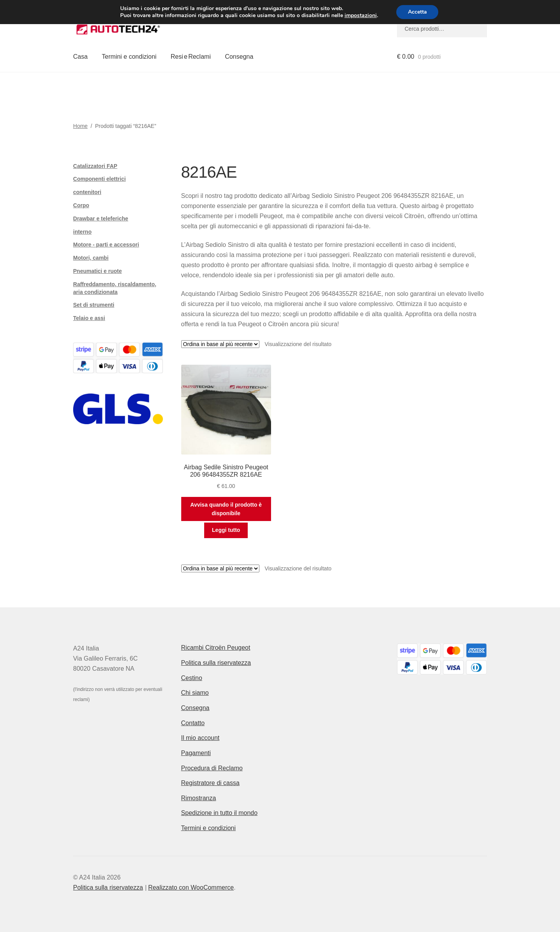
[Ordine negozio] (220, 344)
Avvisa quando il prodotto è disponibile (226, 509)
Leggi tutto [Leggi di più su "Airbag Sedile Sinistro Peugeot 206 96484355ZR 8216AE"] (226, 530)
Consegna (239, 57)
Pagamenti (196, 753)
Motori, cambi (91, 258)
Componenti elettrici (99, 179)
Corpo (81, 205)
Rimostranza (199, 798)
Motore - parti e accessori (106, 245)
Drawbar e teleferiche (101, 219)
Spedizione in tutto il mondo (220, 813)
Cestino (192, 678)
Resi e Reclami (191, 57)
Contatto (193, 723)
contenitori (87, 192)
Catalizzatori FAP (95, 166)
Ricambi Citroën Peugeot (216, 648)
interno (82, 232)
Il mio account (200, 738)
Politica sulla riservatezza (216, 663)
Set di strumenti (94, 305)
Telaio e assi (89, 318)
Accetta (417, 12)
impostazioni (360, 16)
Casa (80, 57)
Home (80, 126)
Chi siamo (195, 693)
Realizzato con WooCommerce (191, 887)
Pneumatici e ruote (97, 271)
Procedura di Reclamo (212, 768)
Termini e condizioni (129, 57)
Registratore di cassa (210, 783)
